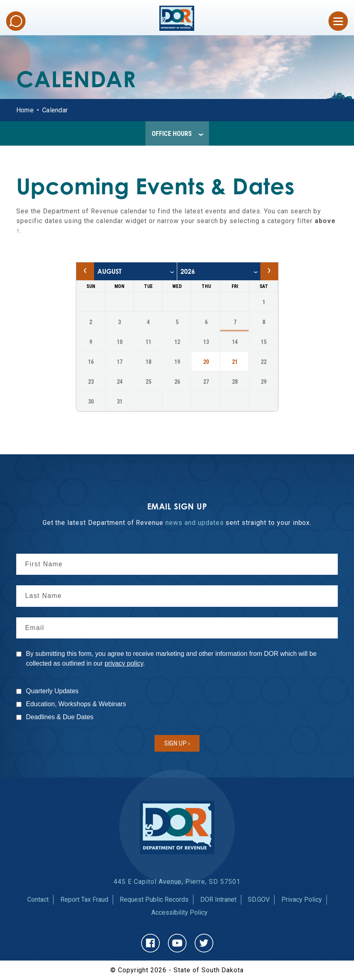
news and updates (194, 523)
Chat (16, 21)
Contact (38, 899)
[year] (219, 271)
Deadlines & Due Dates (60, 717)
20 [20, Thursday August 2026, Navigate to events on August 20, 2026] (206, 362)
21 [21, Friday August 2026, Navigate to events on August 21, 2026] (235, 362)
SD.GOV (259, 899)
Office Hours (172, 134)
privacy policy (124, 663)
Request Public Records (154, 899)
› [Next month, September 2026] (269, 270)
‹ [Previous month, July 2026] (85, 270)
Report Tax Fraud (84, 899)
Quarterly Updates (52, 691)
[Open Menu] (338, 21)
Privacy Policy (302, 899)
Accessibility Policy (179, 912)
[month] (135, 271)
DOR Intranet (218, 899)
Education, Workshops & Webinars (76, 704)
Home (25, 110)
